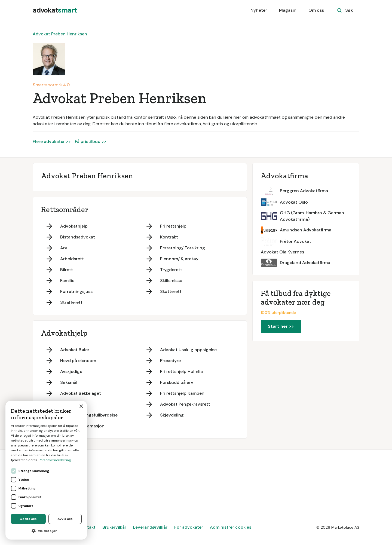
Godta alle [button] (28, 519)
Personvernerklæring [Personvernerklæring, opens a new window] (55, 460)
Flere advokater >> (52, 141)
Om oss (316, 10)
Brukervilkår (114, 527)
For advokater (189, 527)
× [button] (81, 407)
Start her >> (281, 326)
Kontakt (87, 527)
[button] (46, 531)
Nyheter (259, 10)
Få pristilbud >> (91, 141)
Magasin (288, 10)
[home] (55, 10)
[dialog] (46, 470)
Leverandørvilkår (150, 527)
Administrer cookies (231, 527)
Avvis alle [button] (65, 519)
